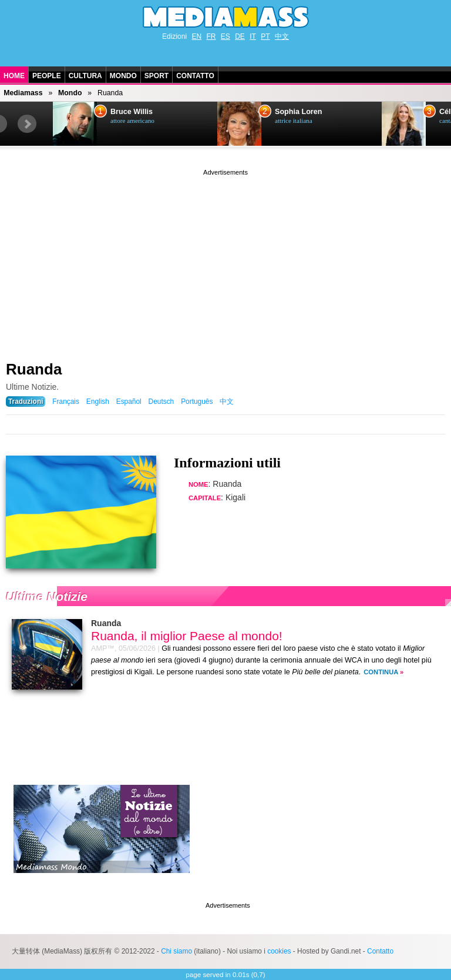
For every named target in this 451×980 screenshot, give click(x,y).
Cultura (85, 76)
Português (197, 402)
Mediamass (23, 93)
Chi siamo (176, 951)
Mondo (123, 76)
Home (14, 76)
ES (225, 36)
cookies (279, 951)
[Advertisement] (225, 260)
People (47, 76)
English (98, 402)
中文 (282, 36)
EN (196, 36)
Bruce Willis (132, 112)
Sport (156, 76)
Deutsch (161, 402)
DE (240, 36)
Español (129, 402)
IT (253, 36)
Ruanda (34, 369)
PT (265, 36)
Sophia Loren (298, 112)
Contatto (195, 76)
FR (211, 36)
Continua (381, 672)
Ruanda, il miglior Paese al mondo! (187, 636)
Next (27, 124)
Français (66, 402)
